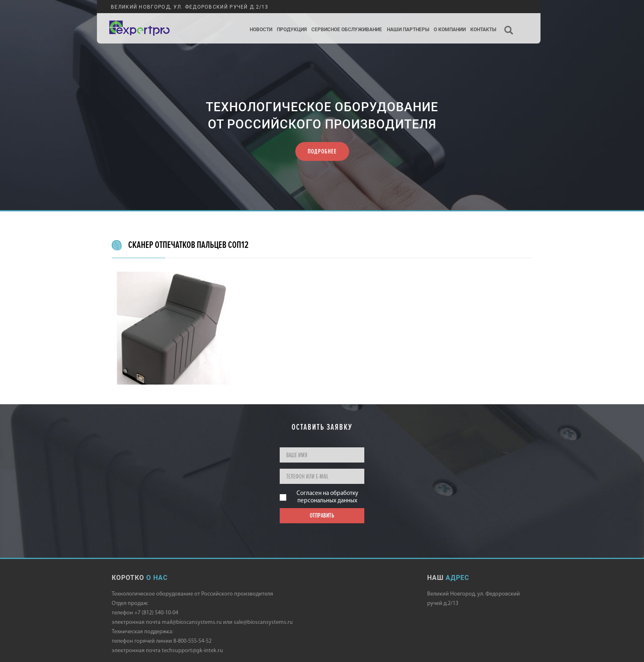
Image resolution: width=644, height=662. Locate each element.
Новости (261, 30)
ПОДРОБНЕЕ (322, 151)
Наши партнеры (408, 30)
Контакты (483, 30)
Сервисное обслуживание (347, 30)
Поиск (509, 23)
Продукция (292, 30)
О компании (450, 30)
